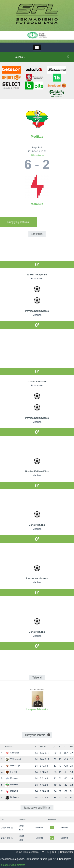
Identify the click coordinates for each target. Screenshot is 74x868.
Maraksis (12, 778)
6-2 (52, 838)
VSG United (13, 759)
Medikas (37, 137)
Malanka (37, 204)
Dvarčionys (13, 765)
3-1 (52, 828)
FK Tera (11, 772)
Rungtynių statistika (18, 222)
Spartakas (12, 753)
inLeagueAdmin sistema (13, 865)
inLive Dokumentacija (27, 852)
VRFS (45, 852)
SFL (54, 852)
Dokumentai (67, 852)
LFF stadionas (37, 156)
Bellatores (12, 797)
